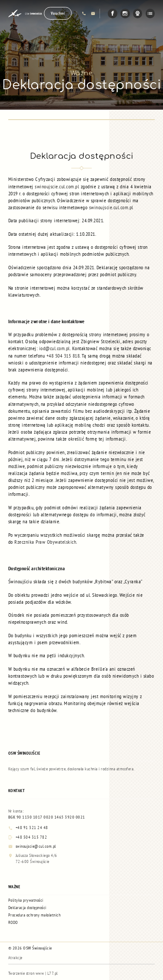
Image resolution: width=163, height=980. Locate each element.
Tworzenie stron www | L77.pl (33, 973)
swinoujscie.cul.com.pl (57, 186)
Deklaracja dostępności (27, 908)
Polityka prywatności (26, 900)
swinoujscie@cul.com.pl (32, 846)
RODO (13, 922)
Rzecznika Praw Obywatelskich (45, 542)
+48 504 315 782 (28, 837)
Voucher (58, 13)
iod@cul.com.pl (55, 348)
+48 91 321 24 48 (28, 828)
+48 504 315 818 (63, 356)
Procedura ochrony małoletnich (35, 915)
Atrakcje (15, 958)
